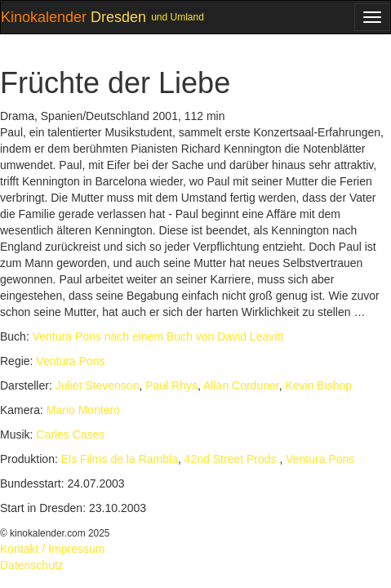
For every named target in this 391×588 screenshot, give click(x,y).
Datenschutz (32, 565)
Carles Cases (70, 434)
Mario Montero (83, 410)
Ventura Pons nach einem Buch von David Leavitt (158, 336)
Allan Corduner (241, 385)
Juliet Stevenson (98, 385)
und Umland (178, 17)
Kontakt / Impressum (52, 549)
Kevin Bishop (318, 385)
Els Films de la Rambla (120, 459)
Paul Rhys (171, 385)
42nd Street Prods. (232, 459)
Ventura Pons (70, 361)
